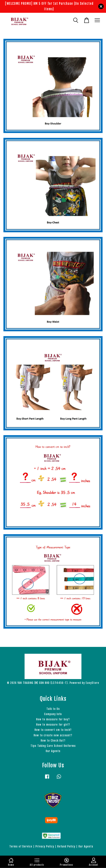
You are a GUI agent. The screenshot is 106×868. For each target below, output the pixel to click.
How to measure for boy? (53, 719)
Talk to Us (53, 709)
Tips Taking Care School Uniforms (53, 746)
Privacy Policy (45, 846)
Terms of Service (21, 846)
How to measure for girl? (53, 725)
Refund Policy (66, 846)
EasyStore (92, 683)
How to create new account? (53, 735)
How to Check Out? (53, 741)
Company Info (53, 714)
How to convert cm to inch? (53, 730)
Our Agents (53, 751)
